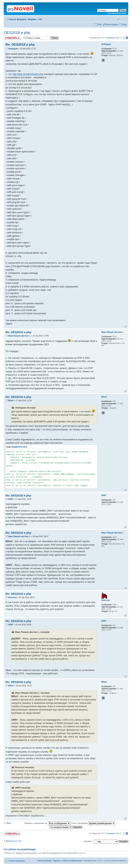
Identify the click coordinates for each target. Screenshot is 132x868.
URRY (11, 499)
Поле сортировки (93, 823)
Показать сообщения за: (47, 823)
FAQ (100, 24)
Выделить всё (19, 447)
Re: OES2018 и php (20, 45)
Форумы (32, 19)
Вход (124, 24)
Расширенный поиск (117, 13)
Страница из (113, 38)
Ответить (12, 38)
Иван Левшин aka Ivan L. (19, 336)
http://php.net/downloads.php (28, 74)
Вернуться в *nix (14, 841)
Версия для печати (118, 19)
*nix (40, 19)
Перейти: (88, 841)
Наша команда (44, 861)
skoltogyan (13, 49)
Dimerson (12, 597)
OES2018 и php (17, 33)
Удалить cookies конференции (68, 861)
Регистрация (112, 24)
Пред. (9, 823)
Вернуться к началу (125, 327)
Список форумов (17, 19)
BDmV (11, 401)
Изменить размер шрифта (124, 19)
